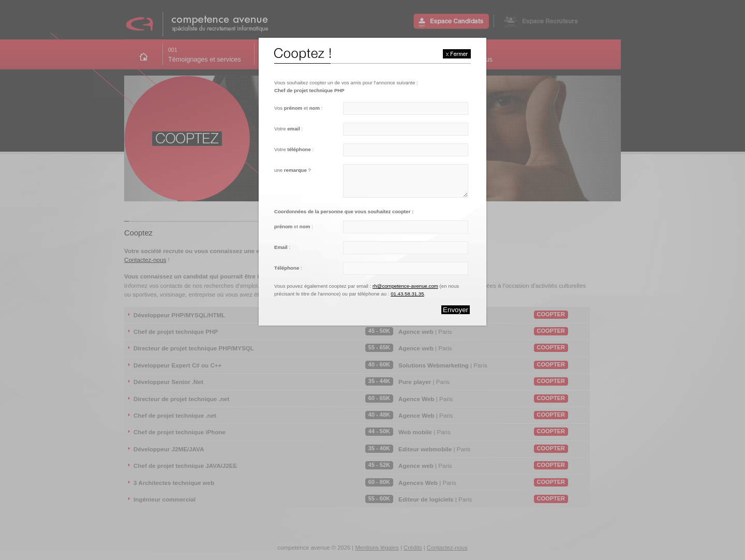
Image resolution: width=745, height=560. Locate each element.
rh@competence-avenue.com (405, 286)
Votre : (288, 129)
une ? (293, 170)
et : (294, 226)
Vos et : (298, 108)
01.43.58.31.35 (407, 294)
